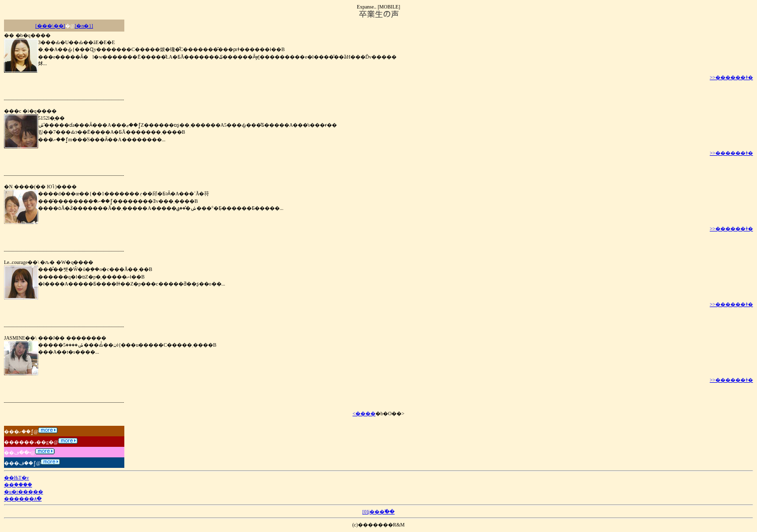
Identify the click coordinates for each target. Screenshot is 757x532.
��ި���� (18, 485)
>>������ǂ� (731, 77)
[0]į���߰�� (379, 512)
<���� (364, 414)
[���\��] (50, 26)
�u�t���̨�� (24, 492)
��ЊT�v (17, 478)
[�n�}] (84, 26)
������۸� (23, 499)
